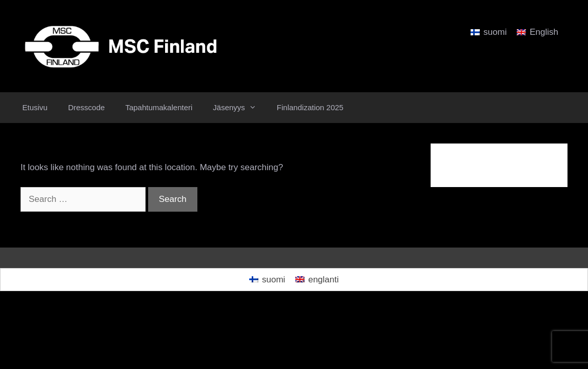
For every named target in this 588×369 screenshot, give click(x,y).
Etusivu (35, 107)
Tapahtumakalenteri (159, 107)
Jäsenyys (240, 108)
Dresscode (87, 107)
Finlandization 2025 (310, 107)
